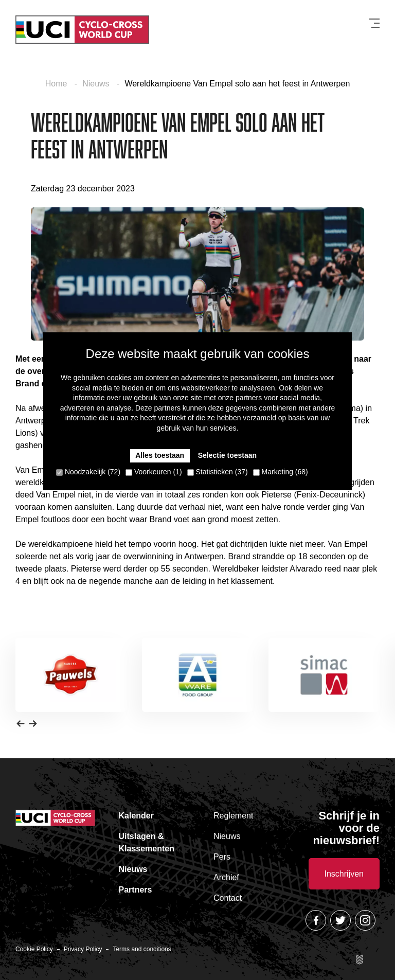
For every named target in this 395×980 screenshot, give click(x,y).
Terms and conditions (142, 949)
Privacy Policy (83, 949)
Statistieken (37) (218, 472)
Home (57, 84)
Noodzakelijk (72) (88, 472)
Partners (136, 890)
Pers (222, 857)
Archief (226, 877)
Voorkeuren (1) (154, 472)
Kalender (136, 816)
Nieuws (97, 84)
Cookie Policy (34, 949)
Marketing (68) (281, 472)
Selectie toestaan (227, 455)
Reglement (233, 816)
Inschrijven (344, 874)
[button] (21, 723)
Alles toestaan (160, 455)
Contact (228, 898)
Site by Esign (360, 959)
